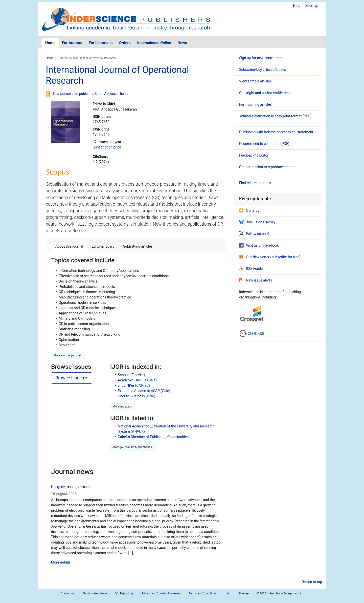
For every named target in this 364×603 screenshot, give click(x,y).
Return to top (312, 582)
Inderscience (154, 43)
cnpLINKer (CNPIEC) (134, 385)
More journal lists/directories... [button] (133, 447)
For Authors (72, 43)
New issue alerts (256, 280)
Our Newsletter (255, 257)
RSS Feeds (251, 269)
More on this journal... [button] (68, 355)
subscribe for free (285, 257)
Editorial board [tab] (103, 246)
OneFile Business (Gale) (136, 396)
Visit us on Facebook (259, 245)
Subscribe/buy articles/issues (263, 70)
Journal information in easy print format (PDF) (275, 116)
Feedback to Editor (254, 155)
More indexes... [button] (123, 406)
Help (297, 6)
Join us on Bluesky (257, 222)
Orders (125, 43)
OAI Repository (124, 594)
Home (50, 43)
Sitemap (312, 6)
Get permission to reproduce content (268, 167)
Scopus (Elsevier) (131, 375)
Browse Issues (70, 378)
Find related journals (255, 183)
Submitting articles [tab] (138, 246)
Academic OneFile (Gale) (137, 380)
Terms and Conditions (203, 594)
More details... (62, 562)
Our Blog (249, 210)
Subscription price (107, 147)
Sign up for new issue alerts (261, 58)
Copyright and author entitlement (265, 93)
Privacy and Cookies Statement (161, 594)
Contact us (67, 594)
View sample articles (255, 81)
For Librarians (101, 43)
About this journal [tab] (69, 246)
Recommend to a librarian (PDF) (264, 144)
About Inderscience (95, 594)
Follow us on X (254, 234)
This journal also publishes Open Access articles (90, 94)
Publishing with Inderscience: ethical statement (276, 132)
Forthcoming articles (255, 104)
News (182, 43)
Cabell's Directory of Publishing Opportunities (153, 437)
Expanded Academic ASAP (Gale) (144, 391)
